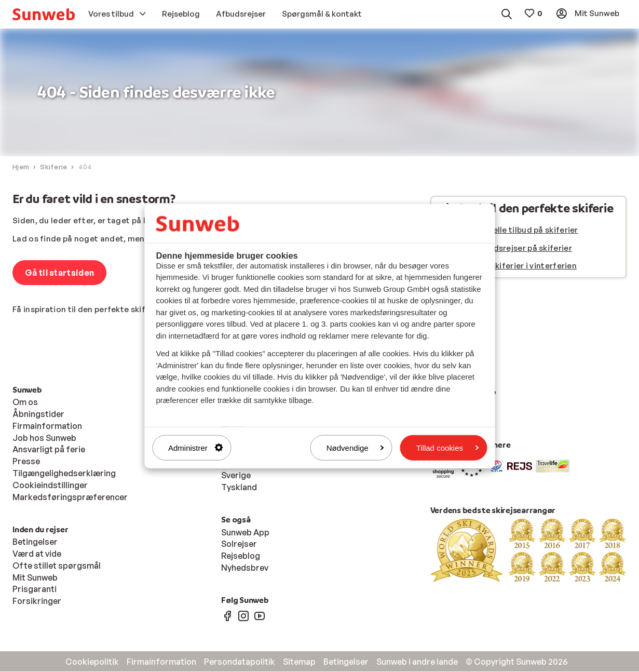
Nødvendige (355, 447)
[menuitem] (44, 14)
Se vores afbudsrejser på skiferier (506, 248)
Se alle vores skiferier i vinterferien (508, 266)
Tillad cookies (447, 447)
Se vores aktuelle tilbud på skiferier (509, 230)
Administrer (196, 447)
